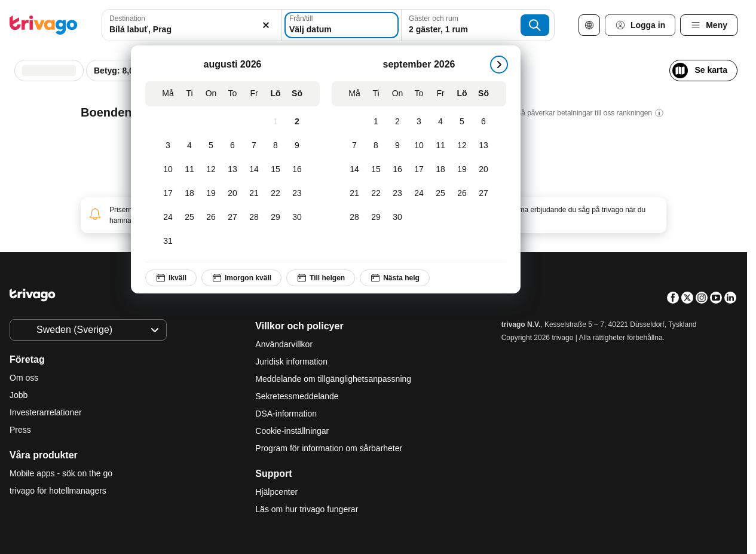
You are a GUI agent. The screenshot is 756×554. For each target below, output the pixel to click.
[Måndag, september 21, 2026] (354, 194)
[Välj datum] (342, 25)
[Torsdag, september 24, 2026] (419, 194)
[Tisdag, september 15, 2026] (376, 170)
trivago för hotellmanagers (58, 491)
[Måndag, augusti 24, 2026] (168, 218)
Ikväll (171, 278)
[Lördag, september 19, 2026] (462, 170)
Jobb (19, 395)
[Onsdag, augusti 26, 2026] (211, 218)
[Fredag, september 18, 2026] (440, 170)
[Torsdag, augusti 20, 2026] (232, 194)
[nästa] (499, 65)
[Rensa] (266, 25)
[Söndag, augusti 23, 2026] (297, 194)
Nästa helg (395, 278)
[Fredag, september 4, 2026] (440, 122)
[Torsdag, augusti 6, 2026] (232, 146)
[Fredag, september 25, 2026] (440, 194)
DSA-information (286, 414)
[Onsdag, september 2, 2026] (397, 122)
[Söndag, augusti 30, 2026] (297, 218)
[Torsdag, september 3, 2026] (419, 122)
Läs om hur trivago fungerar (307, 509)
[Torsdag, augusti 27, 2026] (232, 218)
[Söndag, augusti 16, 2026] (297, 170)
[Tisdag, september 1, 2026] (376, 122)
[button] (192, 25)
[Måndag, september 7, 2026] (354, 146)
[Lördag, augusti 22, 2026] (276, 194)
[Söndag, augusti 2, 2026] (297, 122)
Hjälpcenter (276, 492)
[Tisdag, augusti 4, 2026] (189, 146)
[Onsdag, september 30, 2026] (397, 218)
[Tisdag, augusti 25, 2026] (189, 218)
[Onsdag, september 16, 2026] (397, 170)
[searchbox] (192, 30)
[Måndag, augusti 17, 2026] (168, 194)
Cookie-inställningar (293, 431)
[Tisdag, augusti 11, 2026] (189, 170)
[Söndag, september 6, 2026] (483, 122)
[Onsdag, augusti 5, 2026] (211, 146)
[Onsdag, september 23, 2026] (397, 194)
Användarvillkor (284, 344)
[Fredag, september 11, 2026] (440, 146)
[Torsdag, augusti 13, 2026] (232, 170)
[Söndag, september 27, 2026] (483, 194)
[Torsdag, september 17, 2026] (419, 170)
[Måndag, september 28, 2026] (354, 218)
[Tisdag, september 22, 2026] (376, 194)
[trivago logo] (44, 25)
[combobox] (192, 25)
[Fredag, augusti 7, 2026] (254, 146)
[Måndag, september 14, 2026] (354, 170)
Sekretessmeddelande (297, 396)
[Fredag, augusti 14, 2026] (254, 170)
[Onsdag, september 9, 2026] (397, 146)
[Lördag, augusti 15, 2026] (276, 170)
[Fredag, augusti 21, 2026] (254, 194)
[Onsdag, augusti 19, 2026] (211, 194)
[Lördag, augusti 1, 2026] (276, 122)
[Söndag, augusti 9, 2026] (297, 146)
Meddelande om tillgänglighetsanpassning (333, 379)
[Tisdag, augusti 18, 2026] (189, 194)
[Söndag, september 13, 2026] (483, 146)
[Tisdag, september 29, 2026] (376, 218)
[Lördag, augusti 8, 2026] (276, 146)
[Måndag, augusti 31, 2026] (168, 241)
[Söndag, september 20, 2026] (483, 170)
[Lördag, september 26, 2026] (462, 194)
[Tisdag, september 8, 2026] (376, 146)
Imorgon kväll (241, 278)
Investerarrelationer (46, 412)
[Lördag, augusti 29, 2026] (276, 218)
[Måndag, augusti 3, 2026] (168, 146)
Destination (127, 19)
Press (20, 430)
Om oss (24, 378)
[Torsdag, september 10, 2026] (419, 146)
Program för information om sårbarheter (329, 448)
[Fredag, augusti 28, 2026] (254, 218)
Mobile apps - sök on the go (61, 473)
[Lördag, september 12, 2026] (462, 146)
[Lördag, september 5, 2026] (462, 122)
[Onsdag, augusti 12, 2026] (211, 170)
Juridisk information (291, 362)
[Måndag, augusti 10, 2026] (168, 170)
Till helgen (321, 278)
